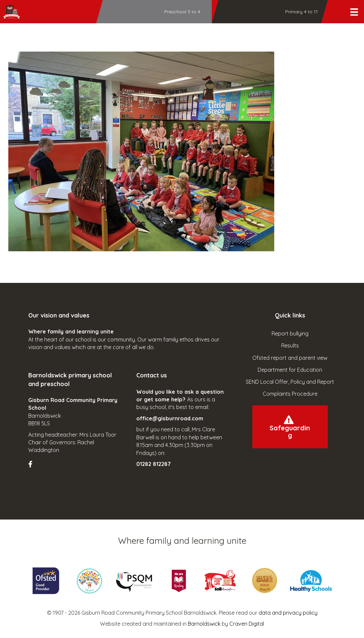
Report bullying (290, 333)
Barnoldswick (204, 624)
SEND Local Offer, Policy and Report (290, 382)
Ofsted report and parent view (290, 358)
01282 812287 (154, 464)
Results (290, 345)
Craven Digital (247, 624)
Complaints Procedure (290, 394)
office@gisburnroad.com (170, 418)
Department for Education (290, 370)
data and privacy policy (288, 613)
